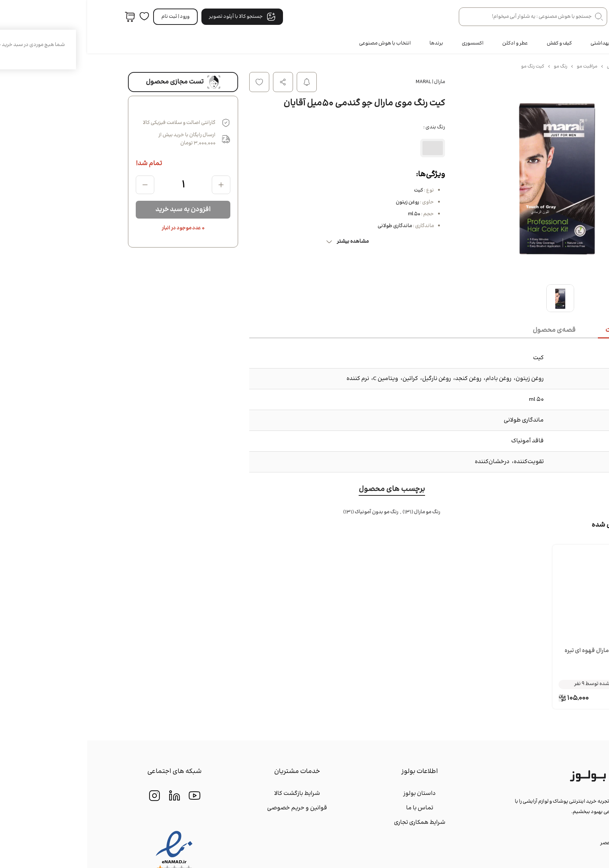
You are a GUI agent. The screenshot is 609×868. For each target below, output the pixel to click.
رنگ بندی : (347, 127)
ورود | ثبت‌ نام (88, 17)
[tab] (541, 331)
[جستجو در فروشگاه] (446, 17)
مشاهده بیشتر (260, 242)
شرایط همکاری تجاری (333, 823)
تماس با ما (333, 808)
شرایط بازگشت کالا (210, 794)
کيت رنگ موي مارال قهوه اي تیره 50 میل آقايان (517, 655)
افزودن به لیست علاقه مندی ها (172, 82)
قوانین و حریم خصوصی (210, 808)
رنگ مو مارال (340, 512)
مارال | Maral (343, 82)
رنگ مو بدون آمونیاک (289, 512)
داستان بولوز (332, 794)
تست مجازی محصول (96, 82)
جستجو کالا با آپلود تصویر (155, 17)
